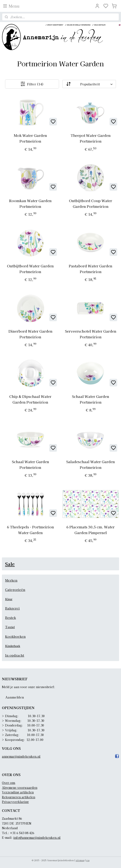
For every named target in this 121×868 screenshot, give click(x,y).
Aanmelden (15, 697)
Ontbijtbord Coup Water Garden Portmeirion (91, 203)
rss (88, 860)
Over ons (9, 783)
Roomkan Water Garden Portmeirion (30, 203)
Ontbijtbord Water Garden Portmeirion (30, 269)
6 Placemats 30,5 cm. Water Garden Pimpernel (91, 530)
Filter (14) (32, 84)
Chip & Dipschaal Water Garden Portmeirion (30, 399)
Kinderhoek (13, 646)
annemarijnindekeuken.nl (21, 756)
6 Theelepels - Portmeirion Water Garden (30, 530)
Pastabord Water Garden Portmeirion (91, 269)
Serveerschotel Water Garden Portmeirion (91, 334)
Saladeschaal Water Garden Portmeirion (91, 464)
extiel (11, 627)
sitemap (80, 860)
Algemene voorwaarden (20, 787)
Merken (11, 580)
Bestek (10, 617)
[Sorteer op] (89, 84)
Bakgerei (12, 608)
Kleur (9, 599)
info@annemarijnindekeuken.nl (37, 837)
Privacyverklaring (15, 802)
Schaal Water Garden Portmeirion (91, 399)
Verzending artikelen (18, 792)
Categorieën (15, 590)
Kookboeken (15, 636)
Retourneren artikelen (19, 797)
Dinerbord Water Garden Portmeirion (30, 334)
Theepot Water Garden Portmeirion (91, 138)
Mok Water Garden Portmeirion (30, 138)
